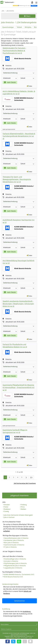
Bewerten (34, 6)
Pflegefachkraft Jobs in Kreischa (15, 566)
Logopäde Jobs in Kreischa (13, 568)
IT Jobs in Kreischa (10, 547)
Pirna (23, 507)
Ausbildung (27, 611)
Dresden (7, 505)
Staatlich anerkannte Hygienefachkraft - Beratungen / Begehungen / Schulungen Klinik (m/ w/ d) (18, 304)
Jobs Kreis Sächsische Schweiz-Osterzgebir (18, 515)
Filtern (27, 16)
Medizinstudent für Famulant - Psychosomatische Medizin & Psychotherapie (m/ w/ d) (14, 51)
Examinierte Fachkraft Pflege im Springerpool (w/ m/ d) (15, 431)
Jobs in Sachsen (9, 517)
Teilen (30, 86)
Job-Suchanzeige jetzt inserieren (25, 483)
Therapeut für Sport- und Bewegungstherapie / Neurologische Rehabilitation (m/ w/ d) (17, 179)
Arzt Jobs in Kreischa (11, 561)
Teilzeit (19, 27)
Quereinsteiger (8, 27)
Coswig (6, 511)
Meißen (24, 509)
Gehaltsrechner (20, 601)
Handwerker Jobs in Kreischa (14, 540)
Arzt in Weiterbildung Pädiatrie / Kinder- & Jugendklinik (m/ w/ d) (19, 92)
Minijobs (28, 27)
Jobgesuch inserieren (20, 495)
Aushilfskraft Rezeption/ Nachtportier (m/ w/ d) (19, 221)
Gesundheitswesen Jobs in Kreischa (16, 538)
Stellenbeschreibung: (19, 73)
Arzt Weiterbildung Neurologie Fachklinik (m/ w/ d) (18, 262)
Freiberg (24, 505)
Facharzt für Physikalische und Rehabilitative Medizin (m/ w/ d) (15, 346)
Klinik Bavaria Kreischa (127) (13, 577)
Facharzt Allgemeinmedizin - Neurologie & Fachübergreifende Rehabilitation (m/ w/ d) (19, 136)
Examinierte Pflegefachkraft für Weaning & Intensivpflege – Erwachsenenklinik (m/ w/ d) (19, 387)
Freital (6, 507)
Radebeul (7, 509)
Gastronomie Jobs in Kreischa (14, 545)
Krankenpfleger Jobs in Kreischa (15, 559)
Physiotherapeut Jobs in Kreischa (15, 563)
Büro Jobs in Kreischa (11, 543)
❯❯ (31, 477)
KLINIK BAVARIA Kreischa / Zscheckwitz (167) (19, 575)
